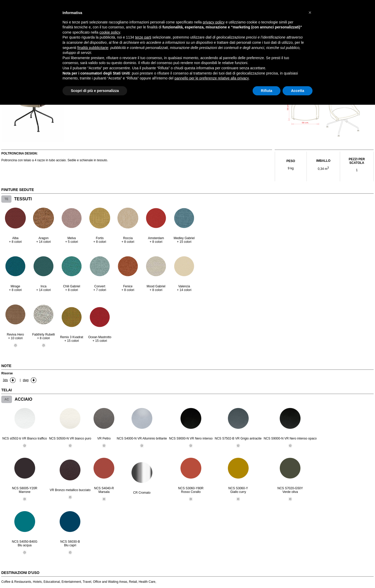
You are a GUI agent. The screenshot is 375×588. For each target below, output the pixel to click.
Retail (133, 582)
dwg (26, 380)
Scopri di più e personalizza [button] (95, 91)
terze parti (143, 37)
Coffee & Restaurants (16, 582)
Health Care (147, 582)
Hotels (37, 582)
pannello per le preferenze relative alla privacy (212, 78)
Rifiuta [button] (267, 91)
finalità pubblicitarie (93, 48)
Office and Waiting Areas (110, 582)
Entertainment (71, 582)
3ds (5, 380)
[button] (310, 13)
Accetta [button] (298, 91)
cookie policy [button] (110, 32)
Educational (52, 582)
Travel (87, 582)
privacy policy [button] (214, 22)
